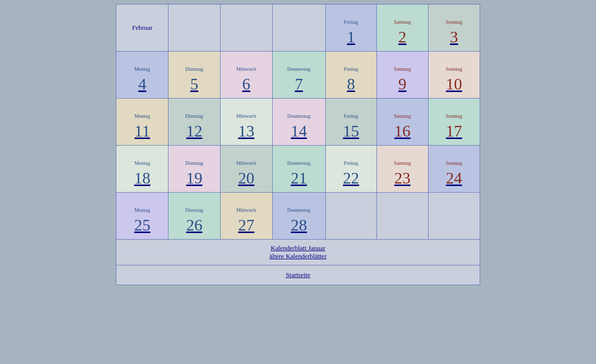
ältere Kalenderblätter (298, 256)
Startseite (298, 275)
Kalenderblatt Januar (298, 248)
